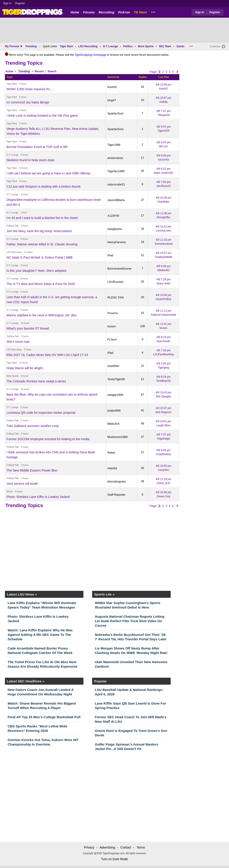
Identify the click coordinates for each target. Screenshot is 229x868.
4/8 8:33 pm (163, 144)
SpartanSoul (115, 113)
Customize (215, 46)
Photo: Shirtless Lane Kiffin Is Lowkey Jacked (38, 497)
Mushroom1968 (117, 437)
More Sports (146, 46)
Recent (39, 71)
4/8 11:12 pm (164, 313)
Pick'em (124, 12)
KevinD (112, 87)
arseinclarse (115, 158)
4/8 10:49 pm (163, 200)
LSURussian (115, 282)
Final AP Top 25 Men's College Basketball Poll (44, 717)
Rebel (111, 453)
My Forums (14, 46)
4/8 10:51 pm (163, 423)
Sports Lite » (104, 594)
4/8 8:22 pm (163, 171)
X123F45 (113, 216)
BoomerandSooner (120, 269)
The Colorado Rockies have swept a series (36, 381)
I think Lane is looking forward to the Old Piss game (42, 116)
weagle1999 (115, 395)
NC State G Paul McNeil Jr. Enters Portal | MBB (39, 257)
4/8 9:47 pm (163, 129)
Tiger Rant (66, 46)
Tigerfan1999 (116, 171)
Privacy (89, 847)
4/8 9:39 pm (163, 268)
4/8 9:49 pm (163, 158)
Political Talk (13, 226)
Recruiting (106, 12)
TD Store (140, 12)
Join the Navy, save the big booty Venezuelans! (39, 231)
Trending (31, 46)
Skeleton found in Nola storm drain (31, 160)
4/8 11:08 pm (163, 215)
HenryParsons (117, 242)
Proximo (113, 313)
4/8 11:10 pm (163, 242)
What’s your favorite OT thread (28, 328)
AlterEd (112, 468)
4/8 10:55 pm (163, 468)
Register (20, 3)
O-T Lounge (110, 46)
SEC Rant (165, 46)
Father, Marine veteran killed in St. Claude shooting (42, 244)
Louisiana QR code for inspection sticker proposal (41, 413)
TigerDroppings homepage (90, 55)
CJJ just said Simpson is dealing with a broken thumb (43, 186)
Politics (128, 46)
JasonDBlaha (116, 200)
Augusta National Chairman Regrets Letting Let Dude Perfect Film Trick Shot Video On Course (130, 621)
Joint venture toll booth (22, 484)
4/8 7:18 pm (164, 352)
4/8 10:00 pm (164, 297)
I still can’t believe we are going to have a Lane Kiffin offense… (50, 173)
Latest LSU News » (22, 594)
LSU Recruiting (88, 46)
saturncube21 (116, 184)
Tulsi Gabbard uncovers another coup (33, 426)
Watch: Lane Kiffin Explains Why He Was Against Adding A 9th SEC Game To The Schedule (40, 635)
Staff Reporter (116, 495)
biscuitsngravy (117, 481)
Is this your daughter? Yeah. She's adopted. (37, 271)
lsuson (112, 326)
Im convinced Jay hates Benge (28, 102)
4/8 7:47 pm (163, 113)
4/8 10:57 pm (163, 255)
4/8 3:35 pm (163, 366)
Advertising (107, 847)
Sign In (7, 3)
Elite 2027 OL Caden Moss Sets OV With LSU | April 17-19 (47, 355)
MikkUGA (113, 424)
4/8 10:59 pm (163, 87)
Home (75, 12)
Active (9, 71)
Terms (141, 847)
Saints (180, 46)
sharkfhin (113, 366)
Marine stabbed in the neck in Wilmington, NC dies (42, 315)
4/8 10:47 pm (163, 100)
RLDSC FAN (116, 297)
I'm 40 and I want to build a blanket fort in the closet (42, 218)
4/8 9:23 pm (163, 339)
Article (10, 492)
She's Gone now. (18, 342)
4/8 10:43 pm (163, 394)
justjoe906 (114, 410)
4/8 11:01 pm (163, 326)
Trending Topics (24, 63)
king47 (112, 100)
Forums (89, 12)
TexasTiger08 (116, 379)
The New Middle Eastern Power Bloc (32, 470)
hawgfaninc (115, 229)
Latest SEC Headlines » (26, 681)
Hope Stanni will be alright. (25, 368)
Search (52, 71)
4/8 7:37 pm (163, 437)
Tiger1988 (114, 145)
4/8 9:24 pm (163, 379)
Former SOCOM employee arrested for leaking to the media (48, 439)
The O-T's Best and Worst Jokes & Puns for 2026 (41, 284)
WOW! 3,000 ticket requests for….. (31, 89)
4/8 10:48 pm (163, 494)
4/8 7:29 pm (163, 281)
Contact (126, 847)
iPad (110, 255)
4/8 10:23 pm (163, 229)
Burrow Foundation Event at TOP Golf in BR (37, 147)
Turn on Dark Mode (114, 859)
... (153, 11)
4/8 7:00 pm (163, 184)
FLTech (112, 340)
